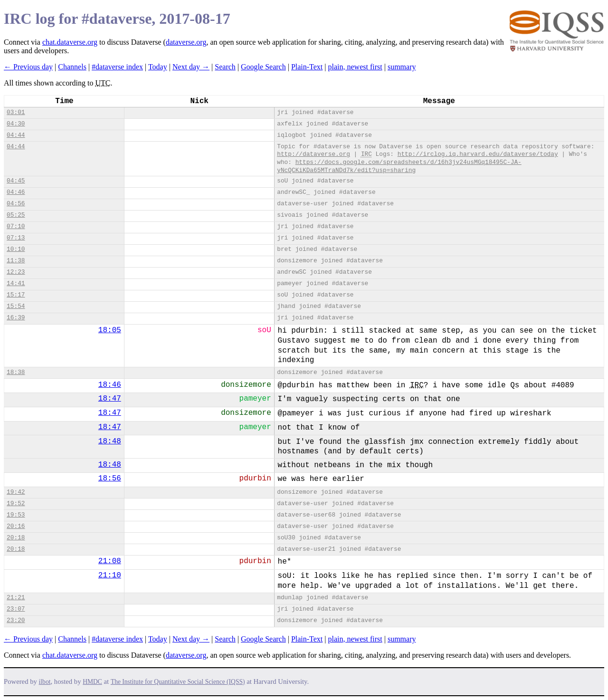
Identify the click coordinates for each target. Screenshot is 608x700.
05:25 (16, 215)
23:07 (16, 609)
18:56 (110, 479)
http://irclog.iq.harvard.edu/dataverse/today (478, 154)
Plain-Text (307, 67)
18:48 (110, 441)
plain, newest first (355, 67)
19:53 (16, 515)
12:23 (16, 272)
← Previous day (28, 67)
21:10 (110, 575)
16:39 (16, 318)
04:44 (16, 135)
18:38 (16, 372)
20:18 (16, 538)
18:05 (110, 330)
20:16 (16, 526)
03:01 (16, 112)
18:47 (110, 399)
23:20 (16, 620)
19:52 (16, 503)
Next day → (191, 67)
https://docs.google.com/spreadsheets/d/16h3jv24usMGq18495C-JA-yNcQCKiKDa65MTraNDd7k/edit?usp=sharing (399, 166)
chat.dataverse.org (70, 42)
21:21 (16, 598)
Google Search (263, 67)
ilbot (45, 682)
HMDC (92, 682)
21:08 (110, 561)
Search (225, 67)
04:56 (16, 204)
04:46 (16, 192)
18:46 (110, 385)
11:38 (16, 261)
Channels (72, 67)
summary (402, 67)
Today (158, 67)
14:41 (16, 283)
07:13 (16, 238)
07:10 (16, 226)
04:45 (16, 181)
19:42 (16, 492)
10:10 (16, 249)
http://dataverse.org (313, 154)
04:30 (16, 124)
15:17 (16, 295)
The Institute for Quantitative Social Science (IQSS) (178, 682)
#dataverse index (117, 67)
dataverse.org (186, 42)
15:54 (16, 306)
